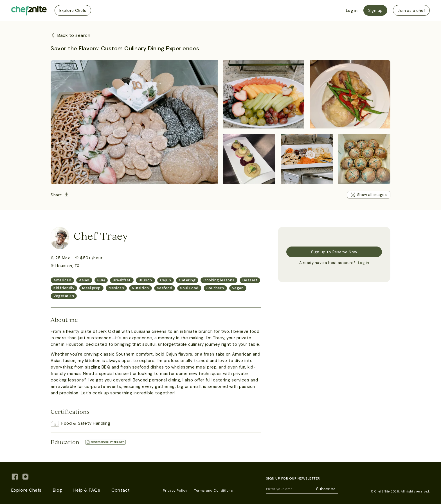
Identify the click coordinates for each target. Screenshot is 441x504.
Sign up (375, 10)
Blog (58, 490)
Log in (352, 10)
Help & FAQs (87, 490)
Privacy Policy (175, 491)
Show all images (369, 195)
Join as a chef (411, 10)
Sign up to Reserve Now (334, 252)
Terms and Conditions (213, 491)
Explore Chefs (73, 10)
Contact (121, 490)
